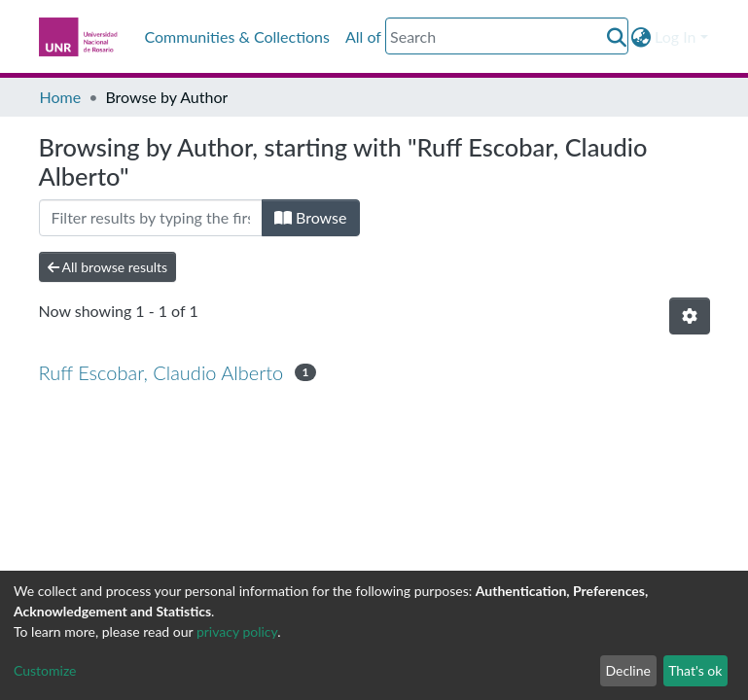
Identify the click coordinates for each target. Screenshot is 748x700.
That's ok (695, 670)
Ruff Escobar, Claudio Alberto (161, 372)
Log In (675, 36)
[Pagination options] (690, 316)
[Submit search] (616, 37)
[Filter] (151, 218)
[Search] (507, 36)
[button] (641, 37)
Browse (311, 217)
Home (61, 97)
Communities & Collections (237, 36)
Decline (628, 670)
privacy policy (237, 631)
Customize (45, 670)
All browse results (108, 267)
